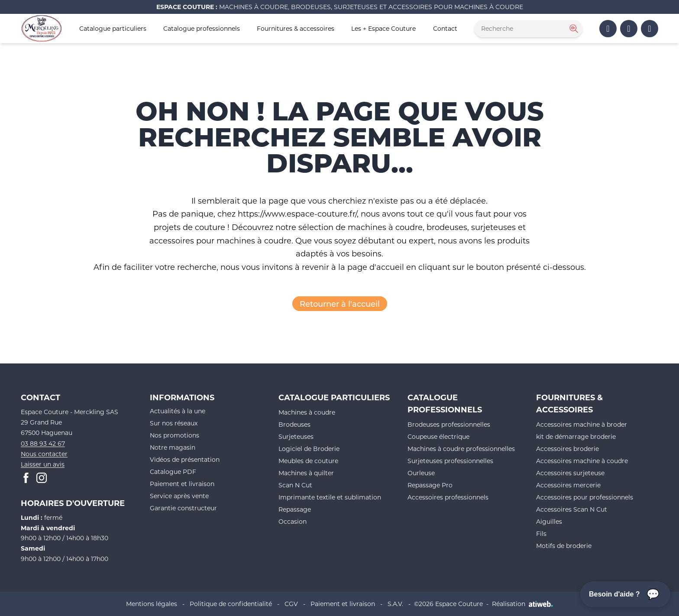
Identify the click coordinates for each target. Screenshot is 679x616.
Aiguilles (549, 521)
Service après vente (179, 496)
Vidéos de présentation (185, 459)
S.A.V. (395, 604)
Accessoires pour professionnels (585, 497)
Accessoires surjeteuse (570, 473)
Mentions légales (152, 604)
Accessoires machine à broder (582, 424)
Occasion (293, 521)
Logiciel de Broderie (309, 449)
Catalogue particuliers (113, 28)
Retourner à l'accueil (340, 304)
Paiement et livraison (182, 484)
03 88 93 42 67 (43, 443)
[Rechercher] (573, 29)
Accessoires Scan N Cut (572, 509)
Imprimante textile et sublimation (330, 497)
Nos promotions (175, 435)
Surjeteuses (296, 436)
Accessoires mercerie (568, 485)
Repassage (295, 509)
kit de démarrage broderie (576, 436)
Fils (541, 533)
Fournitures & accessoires (296, 28)
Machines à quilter (306, 473)
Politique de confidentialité (231, 604)
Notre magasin (173, 447)
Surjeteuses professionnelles (450, 461)
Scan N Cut (295, 485)
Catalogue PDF (173, 472)
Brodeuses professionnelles (449, 424)
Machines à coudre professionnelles (461, 449)
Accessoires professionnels (448, 497)
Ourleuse (421, 473)
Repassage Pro (430, 485)
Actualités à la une (178, 411)
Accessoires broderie (567, 449)
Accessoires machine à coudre (582, 461)
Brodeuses (294, 424)
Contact (445, 28)
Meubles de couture (308, 461)
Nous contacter (44, 454)
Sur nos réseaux (174, 423)
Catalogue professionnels (202, 28)
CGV (291, 604)
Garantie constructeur (183, 508)
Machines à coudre (307, 412)
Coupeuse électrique (438, 436)
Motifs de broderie (564, 546)
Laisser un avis (43, 464)
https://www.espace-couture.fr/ (297, 214)
